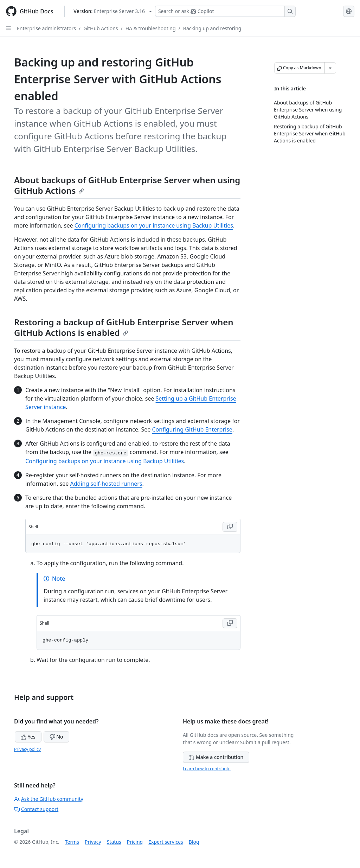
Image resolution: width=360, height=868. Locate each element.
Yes (28, 737)
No (56, 737)
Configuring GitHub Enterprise (192, 429)
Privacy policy (27, 749)
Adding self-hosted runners (106, 484)
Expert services (166, 842)
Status (114, 842)
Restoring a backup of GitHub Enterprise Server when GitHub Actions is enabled (124, 327)
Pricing (135, 842)
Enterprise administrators (46, 28)
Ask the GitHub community (49, 799)
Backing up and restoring (212, 28)
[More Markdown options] (330, 68)
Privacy (93, 842)
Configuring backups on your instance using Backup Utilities (154, 225)
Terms (72, 842)
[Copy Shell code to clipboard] (230, 527)
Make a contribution (216, 757)
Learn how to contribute (207, 769)
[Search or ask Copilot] (225, 11)
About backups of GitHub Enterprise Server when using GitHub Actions (127, 185)
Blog (194, 842)
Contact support (36, 809)
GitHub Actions (101, 28)
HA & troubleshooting (151, 28)
